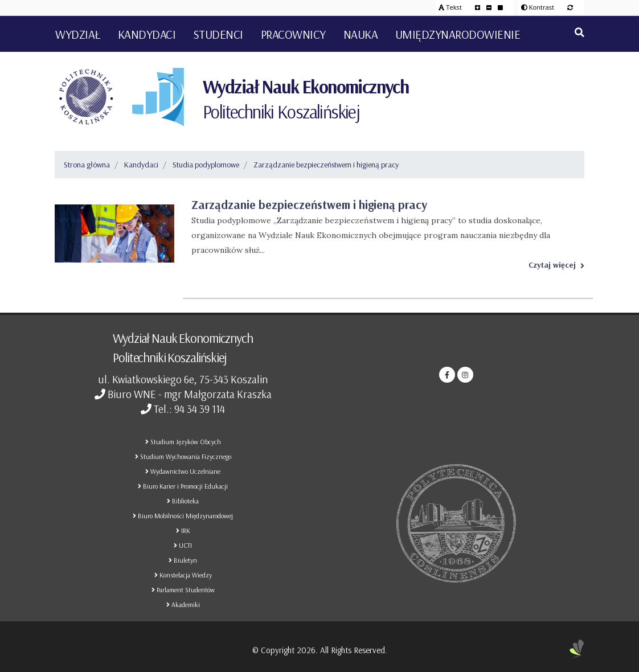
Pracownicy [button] (293, 34)
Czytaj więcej (556, 265)
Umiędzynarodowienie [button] (458, 34)
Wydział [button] (78, 34)
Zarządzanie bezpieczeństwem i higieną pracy (326, 165)
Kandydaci (141, 165)
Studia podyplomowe (206, 165)
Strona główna (87, 165)
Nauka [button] (361, 34)
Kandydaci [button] (147, 34)
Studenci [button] (218, 34)
